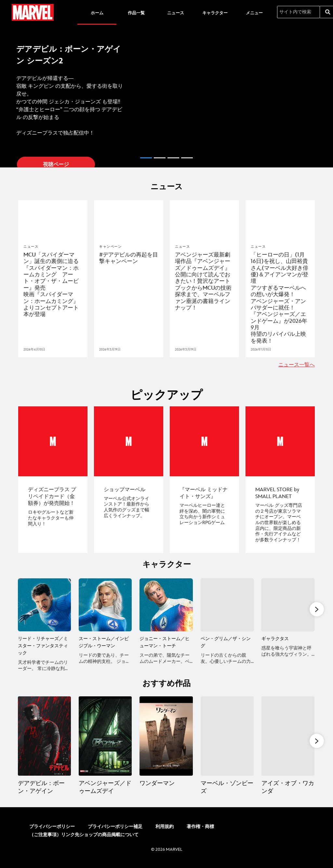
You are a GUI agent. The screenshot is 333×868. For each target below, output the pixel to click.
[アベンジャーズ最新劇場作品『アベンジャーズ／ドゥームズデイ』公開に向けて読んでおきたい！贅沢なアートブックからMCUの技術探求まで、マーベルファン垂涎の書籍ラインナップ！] (204, 282)
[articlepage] (53, 220)
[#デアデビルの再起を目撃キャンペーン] (129, 258)
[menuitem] (97, 12)
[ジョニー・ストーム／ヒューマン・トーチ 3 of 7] (166, 604)
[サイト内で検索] (299, 12)
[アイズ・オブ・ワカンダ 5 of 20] (288, 742)
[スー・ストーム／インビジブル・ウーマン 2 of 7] (105, 604)
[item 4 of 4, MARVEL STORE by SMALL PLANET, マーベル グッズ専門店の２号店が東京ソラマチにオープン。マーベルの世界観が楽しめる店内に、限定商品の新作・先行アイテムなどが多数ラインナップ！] (280, 441)
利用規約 (165, 831)
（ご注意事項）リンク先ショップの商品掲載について (84, 840)
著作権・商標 (200, 831)
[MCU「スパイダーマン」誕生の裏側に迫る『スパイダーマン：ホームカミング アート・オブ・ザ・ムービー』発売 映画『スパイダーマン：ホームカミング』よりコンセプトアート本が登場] (53, 285)
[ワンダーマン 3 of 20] (166, 742)
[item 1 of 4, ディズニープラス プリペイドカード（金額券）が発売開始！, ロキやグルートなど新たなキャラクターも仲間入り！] (53, 441)
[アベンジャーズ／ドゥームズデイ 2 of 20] (105, 742)
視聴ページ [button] (56, 165)
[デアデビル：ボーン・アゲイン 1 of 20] (44, 742)
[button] (8, 95)
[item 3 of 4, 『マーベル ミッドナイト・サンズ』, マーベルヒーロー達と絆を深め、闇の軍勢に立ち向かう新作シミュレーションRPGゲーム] (204, 441)
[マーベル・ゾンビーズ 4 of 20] (227, 742)
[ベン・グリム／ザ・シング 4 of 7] (227, 604)
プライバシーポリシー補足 (115, 831)
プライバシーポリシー (52, 831)
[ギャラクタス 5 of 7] (288, 604)
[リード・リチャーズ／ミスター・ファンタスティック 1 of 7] (44, 604)
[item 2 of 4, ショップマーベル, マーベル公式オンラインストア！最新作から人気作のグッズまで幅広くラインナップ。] (129, 441)
